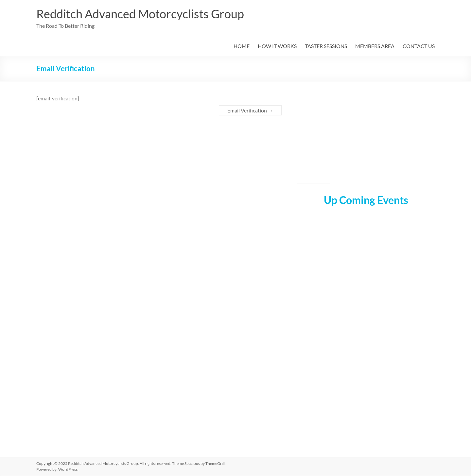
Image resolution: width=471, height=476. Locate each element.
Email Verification (250, 111)
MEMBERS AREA (375, 46)
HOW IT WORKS (277, 46)
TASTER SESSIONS (326, 46)
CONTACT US (419, 46)
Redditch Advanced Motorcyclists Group (140, 14)
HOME (242, 46)
